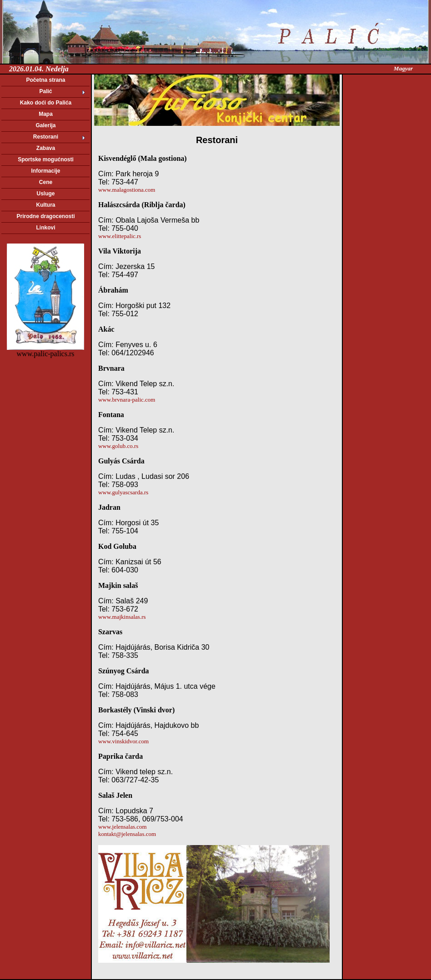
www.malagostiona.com (127, 190)
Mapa (46, 114)
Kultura (46, 205)
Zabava (46, 148)
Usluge (45, 194)
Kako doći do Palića (46, 103)
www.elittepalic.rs (120, 236)
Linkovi (45, 228)
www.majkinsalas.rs (122, 617)
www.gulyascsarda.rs (123, 492)
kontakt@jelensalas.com (127, 834)
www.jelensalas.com (123, 827)
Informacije (45, 171)
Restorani (46, 137)
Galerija (45, 125)
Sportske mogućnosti (46, 159)
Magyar (403, 68)
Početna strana (45, 80)
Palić (45, 91)
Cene (46, 182)
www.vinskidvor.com (123, 741)
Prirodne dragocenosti (45, 216)
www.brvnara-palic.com (127, 400)
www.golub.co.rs (118, 446)
